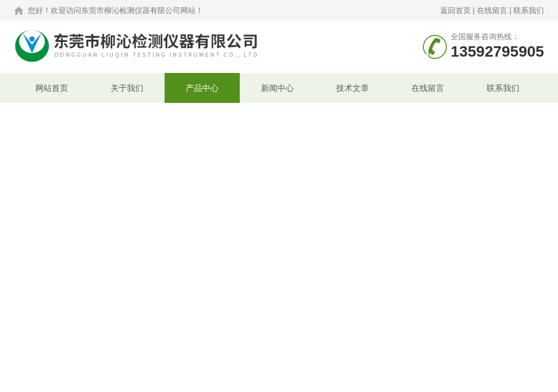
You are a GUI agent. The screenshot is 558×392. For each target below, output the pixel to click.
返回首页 (456, 10)
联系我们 (529, 10)
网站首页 (52, 88)
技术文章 (353, 88)
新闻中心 (277, 88)
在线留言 (492, 10)
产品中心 (202, 88)
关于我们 (127, 88)
